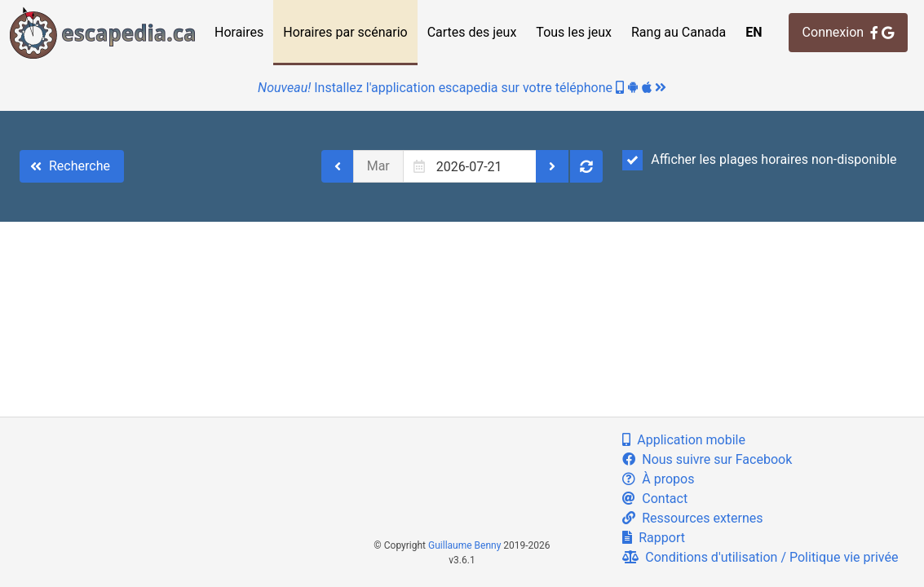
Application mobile (684, 440)
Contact (655, 499)
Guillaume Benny (464, 545)
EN (754, 32)
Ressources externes (692, 518)
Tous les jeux (574, 32)
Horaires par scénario (345, 32)
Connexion (848, 32)
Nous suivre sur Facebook (707, 459)
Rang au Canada (679, 32)
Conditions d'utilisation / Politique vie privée (760, 557)
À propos (658, 479)
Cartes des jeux (472, 32)
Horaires (239, 32)
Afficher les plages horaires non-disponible (759, 160)
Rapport (654, 538)
